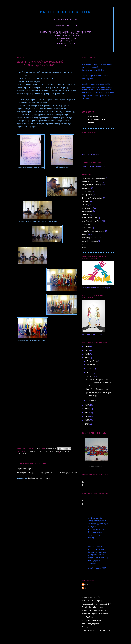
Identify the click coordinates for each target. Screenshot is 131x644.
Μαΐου (90, 372)
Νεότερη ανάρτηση (25, 473)
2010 (87, 413)
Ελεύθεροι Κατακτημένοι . (97, 389)
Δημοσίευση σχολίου (26, 469)
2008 (87, 420)
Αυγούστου (92, 365)
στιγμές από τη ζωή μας (48, 452)
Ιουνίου (90, 369)
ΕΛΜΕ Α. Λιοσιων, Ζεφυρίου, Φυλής (97, 630)
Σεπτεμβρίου (93, 361)
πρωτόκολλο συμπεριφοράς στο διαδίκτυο (96, 119)
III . (83, 485)
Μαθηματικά (87, 211)
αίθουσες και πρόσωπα (92, 181)
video (84, 248)
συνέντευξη (86, 224)
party (85, 588)
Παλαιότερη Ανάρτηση (68, 473)
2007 (87, 424)
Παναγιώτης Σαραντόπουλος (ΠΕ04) (97, 604)
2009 (87, 416)
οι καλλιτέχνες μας (89, 218)
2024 (87, 346)
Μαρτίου (91, 376)
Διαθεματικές (87, 195)
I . (83, 478)
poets (84, 244)
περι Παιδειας (87, 617)
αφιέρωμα (86, 188)
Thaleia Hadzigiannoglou (92, 607)
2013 (87, 358)
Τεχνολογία (86, 228)
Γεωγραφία (31, 452)
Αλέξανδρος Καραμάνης (92, 185)
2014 (87, 354)
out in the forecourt (90, 241)
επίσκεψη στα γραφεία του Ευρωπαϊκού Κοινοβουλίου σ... (99, 382)
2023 (87, 350)
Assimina (86, 585)
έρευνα (85, 204)
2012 (87, 405)
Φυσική (85, 234)
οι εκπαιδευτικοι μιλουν (91, 620)
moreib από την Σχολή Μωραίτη (95, 614)
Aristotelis (86, 627)
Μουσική (85, 214)
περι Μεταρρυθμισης (90, 624)
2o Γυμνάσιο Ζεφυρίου (91, 597)
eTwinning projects (90, 238)
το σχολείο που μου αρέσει (93, 231)
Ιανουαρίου (92, 400)
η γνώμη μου (87, 208)
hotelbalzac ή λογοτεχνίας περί (95, 611)
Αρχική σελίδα (46, 473)
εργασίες (85, 201)
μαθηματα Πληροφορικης (92, 601)
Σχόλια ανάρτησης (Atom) (39, 478)
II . (83, 482)
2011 (87, 409)
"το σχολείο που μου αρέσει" (94, 178)
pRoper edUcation (66, 12)
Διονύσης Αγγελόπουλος (92, 198)
